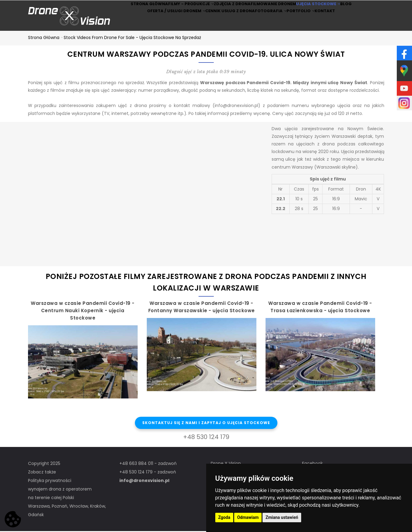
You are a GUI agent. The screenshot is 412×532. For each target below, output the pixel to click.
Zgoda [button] (224, 517)
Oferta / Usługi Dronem (163, 24)
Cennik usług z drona (221, 24)
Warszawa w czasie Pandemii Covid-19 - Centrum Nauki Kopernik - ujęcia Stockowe (83, 311)
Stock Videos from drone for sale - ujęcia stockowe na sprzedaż (132, 38)
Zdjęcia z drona (227, 8)
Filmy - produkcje (180, 8)
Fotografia (268, 24)
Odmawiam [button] (248, 517)
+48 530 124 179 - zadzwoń (148, 473)
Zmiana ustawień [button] (282, 517)
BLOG (360, 8)
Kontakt (336, 24)
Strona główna (133, 8)
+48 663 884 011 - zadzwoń (148, 464)
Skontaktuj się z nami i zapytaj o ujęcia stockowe (206, 424)
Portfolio (304, 24)
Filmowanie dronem (274, 8)
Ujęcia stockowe (324, 8)
